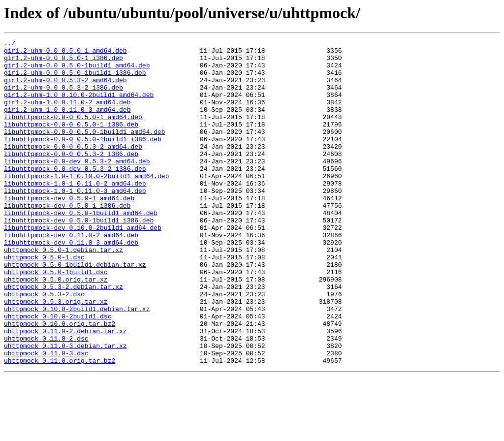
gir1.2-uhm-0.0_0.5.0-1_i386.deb (63, 62)
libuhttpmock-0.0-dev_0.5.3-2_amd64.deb (77, 186)
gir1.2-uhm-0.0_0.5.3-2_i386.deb (63, 97)
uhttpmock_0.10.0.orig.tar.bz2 (60, 381)
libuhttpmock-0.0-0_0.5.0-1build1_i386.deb (83, 159)
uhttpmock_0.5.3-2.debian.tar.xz (63, 337)
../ (10, 44)
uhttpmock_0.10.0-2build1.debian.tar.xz (77, 363)
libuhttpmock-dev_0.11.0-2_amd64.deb (71, 275)
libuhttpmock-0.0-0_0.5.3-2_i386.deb (71, 177)
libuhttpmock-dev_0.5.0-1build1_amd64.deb (81, 248)
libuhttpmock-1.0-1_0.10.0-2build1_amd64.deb (86, 204)
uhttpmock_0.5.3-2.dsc (44, 346)
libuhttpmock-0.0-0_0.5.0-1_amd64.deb (73, 133)
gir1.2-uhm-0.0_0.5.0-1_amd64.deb (65, 53)
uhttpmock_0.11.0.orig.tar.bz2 (60, 425)
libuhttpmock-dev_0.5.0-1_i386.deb (67, 239)
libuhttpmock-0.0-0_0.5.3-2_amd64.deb (73, 168)
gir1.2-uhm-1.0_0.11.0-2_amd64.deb (67, 115)
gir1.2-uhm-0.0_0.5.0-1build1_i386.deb (75, 80)
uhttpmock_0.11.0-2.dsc (46, 399)
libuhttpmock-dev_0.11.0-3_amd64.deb (71, 283)
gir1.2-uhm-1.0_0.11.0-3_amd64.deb (67, 124)
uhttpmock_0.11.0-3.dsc (46, 416)
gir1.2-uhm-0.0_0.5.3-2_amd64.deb (65, 89)
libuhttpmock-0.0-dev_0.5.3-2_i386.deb (75, 195)
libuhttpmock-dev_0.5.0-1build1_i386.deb (79, 257)
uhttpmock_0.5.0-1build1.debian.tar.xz (75, 310)
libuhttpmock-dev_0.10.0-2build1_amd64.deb (83, 266)
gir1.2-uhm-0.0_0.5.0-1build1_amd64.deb (77, 71)
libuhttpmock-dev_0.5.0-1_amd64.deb (69, 230)
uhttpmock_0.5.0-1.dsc (44, 301)
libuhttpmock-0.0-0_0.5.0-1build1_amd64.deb (85, 151)
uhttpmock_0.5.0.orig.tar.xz (56, 328)
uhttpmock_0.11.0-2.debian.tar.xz (65, 390)
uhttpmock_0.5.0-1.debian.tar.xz (63, 292)
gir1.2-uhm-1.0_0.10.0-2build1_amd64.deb (79, 106)
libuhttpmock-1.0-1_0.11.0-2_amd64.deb (75, 213)
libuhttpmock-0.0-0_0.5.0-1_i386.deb (71, 142)
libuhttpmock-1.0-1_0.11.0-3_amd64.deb (75, 221)
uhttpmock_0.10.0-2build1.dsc (58, 372)
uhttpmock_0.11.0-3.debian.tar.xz (65, 408)
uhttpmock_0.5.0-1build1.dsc (56, 319)
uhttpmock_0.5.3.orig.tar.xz (56, 354)
